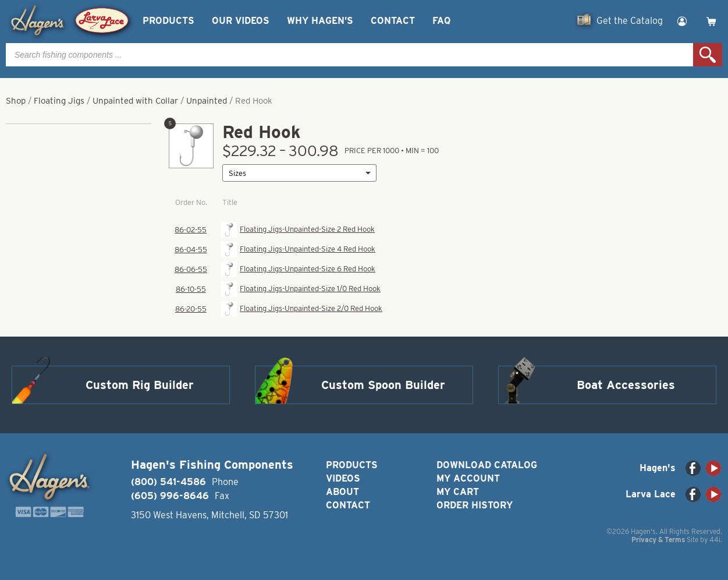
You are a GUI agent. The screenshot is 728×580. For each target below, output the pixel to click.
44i (715, 540)
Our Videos (241, 21)
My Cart (458, 492)
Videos (343, 478)
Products (168, 21)
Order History (475, 505)
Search (708, 55)
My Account (468, 478)
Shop (16, 101)
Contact (393, 21)
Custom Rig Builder (140, 385)
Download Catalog (487, 465)
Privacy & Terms (658, 540)
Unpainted (207, 101)
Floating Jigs (59, 101)
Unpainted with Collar (135, 101)
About (342, 492)
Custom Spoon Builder (383, 385)
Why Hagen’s (320, 21)
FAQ (441, 21)
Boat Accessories (626, 385)
